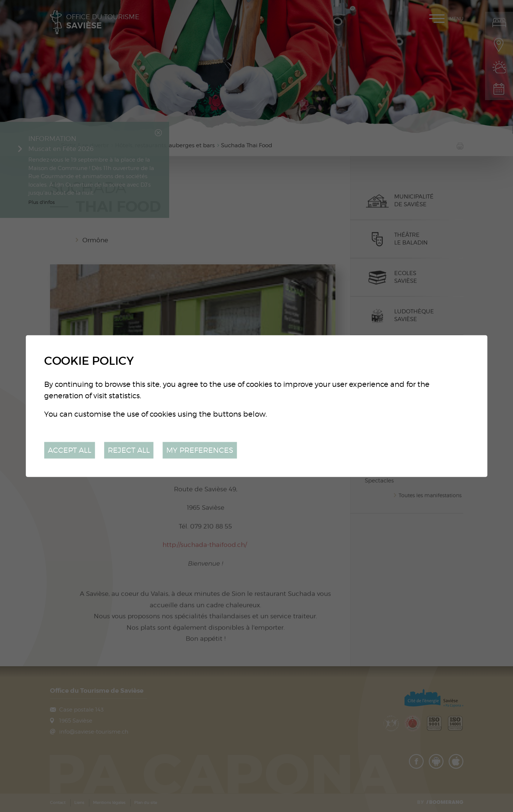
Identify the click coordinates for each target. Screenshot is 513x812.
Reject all (129, 450)
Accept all (70, 450)
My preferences (200, 450)
